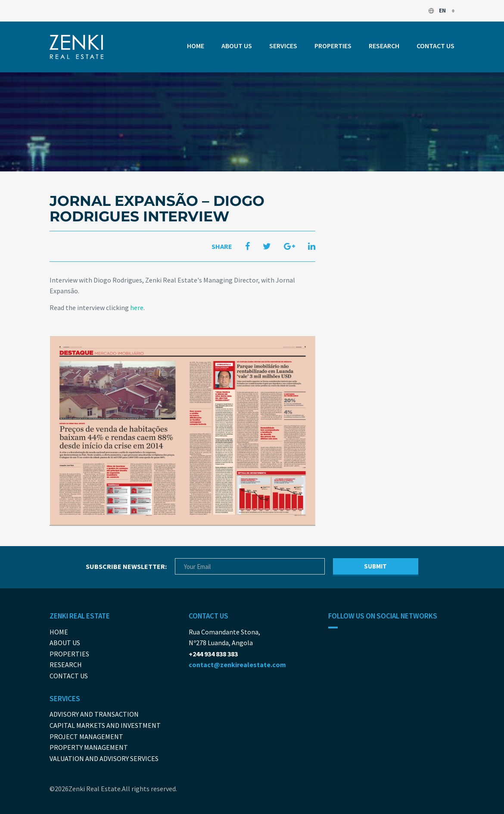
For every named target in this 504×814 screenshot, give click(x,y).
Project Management (86, 736)
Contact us (436, 46)
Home (196, 46)
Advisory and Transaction (94, 714)
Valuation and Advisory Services (104, 758)
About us (237, 46)
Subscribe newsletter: (126, 566)
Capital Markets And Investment (105, 725)
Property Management (89, 747)
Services (283, 46)
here (137, 308)
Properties (333, 46)
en (437, 11)
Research (384, 46)
